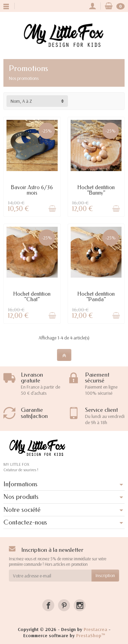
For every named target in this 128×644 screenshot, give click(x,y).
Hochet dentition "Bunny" (96, 190)
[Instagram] (80, 605)
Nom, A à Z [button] (21, 101)
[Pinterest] (64, 605)
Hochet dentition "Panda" (96, 297)
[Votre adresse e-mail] (50, 575)
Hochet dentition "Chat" (32, 297)
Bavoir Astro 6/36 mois (32, 190)
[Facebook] (48, 605)
